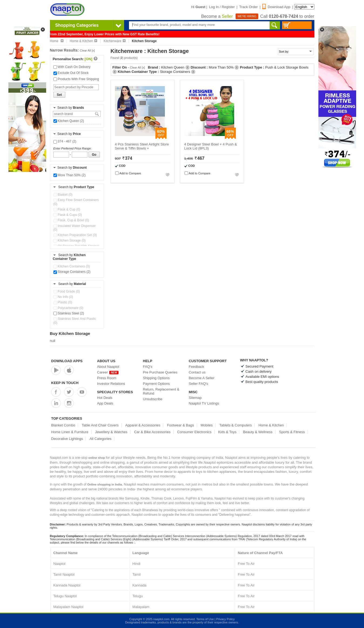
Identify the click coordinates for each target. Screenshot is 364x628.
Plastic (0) (63, 302)
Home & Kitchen (83, 41)
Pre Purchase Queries (160, 372)
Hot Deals (105, 398)
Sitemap (195, 398)
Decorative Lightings (67, 439)
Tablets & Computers (236, 425)
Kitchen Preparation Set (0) (75, 235)
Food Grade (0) (67, 291)
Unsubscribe (153, 399)
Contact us (197, 372)
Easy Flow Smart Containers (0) (76, 202)
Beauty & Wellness (258, 432)
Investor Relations (111, 384)
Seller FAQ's (199, 384)
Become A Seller (202, 378)
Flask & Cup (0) (67, 209)
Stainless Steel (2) (69, 313)
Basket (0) (63, 195)
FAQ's (148, 367)
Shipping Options (156, 378)
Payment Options (157, 384)
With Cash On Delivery (72, 67)
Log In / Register (222, 7)
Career (108, 372)
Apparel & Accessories (143, 425)
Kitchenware (115, 41)
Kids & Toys (227, 432)
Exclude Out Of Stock (71, 73)
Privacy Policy (225, 619)
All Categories (101, 439)
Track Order (249, 7)
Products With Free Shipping (76, 79)
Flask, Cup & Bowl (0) (71, 220)
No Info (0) (63, 297)
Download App (276, 7)
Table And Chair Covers (100, 425)
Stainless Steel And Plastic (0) (75, 321)
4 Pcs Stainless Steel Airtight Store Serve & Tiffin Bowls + (142, 146)
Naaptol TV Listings (204, 403)
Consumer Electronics (194, 432)
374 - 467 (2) (65, 141)
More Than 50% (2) (70, 175)
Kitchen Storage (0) (70, 240)
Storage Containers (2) (72, 272)
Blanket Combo (63, 425)
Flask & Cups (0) (68, 215)
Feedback (197, 367)
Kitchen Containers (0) (72, 266)
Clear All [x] (87, 50)
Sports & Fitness (292, 432)
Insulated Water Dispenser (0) (75, 228)
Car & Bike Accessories (152, 432)
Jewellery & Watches (111, 432)
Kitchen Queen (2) (69, 121)
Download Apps (67, 361)
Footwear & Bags (181, 425)
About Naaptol (108, 367)
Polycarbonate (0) (68, 308)
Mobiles (207, 425)
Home (57, 41)
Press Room (107, 378)
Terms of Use (205, 619)
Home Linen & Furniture (70, 432)
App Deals (105, 403)
